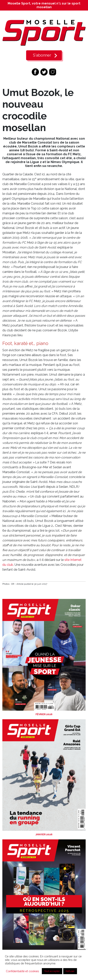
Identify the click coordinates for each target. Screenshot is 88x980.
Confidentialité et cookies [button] (22, 971)
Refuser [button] (70, 971)
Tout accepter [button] (52, 971)
